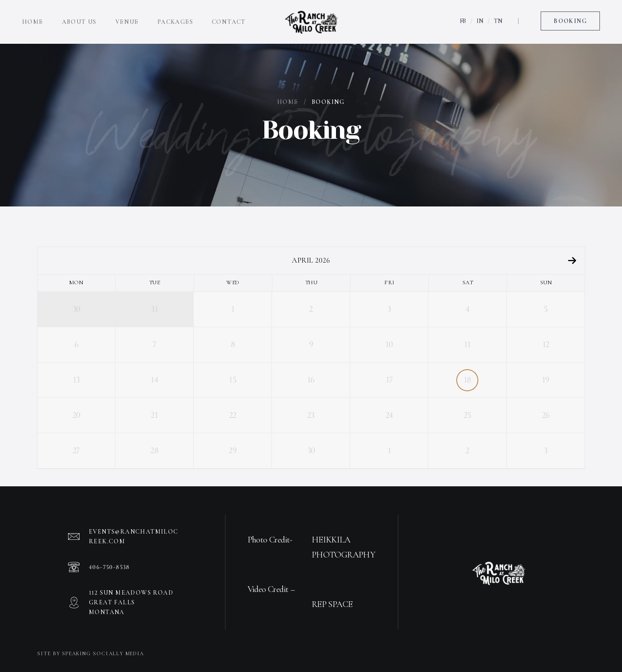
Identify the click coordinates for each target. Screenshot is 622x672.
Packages (175, 15)
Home (33, 15)
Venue (127, 15)
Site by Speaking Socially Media (91, 653)
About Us (79, 15)
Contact (229, 15)
